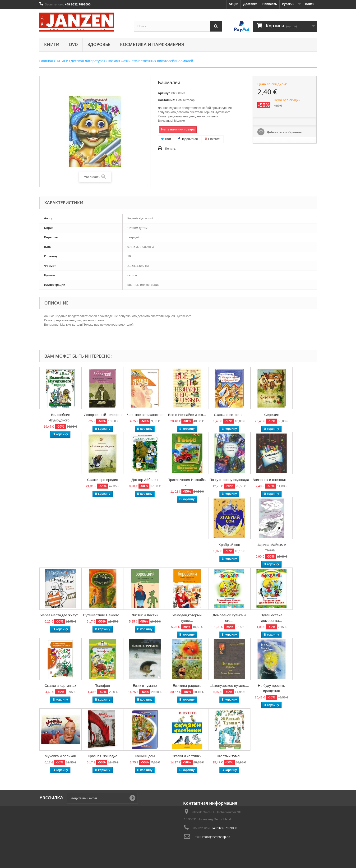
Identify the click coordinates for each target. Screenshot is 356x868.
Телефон (102, 686)
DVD (73, 44)
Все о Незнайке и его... (187, 415)
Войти (310, 4)
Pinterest (213, 139)
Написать (270, 4)
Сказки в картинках (60, 686)
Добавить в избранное (284, 132)
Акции (234, 4)
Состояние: (167, 100)
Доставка (250, 4)
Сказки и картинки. (187, 756)
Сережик (271, 415)
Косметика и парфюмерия (152, 44)
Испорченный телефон (103, 415)
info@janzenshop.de (216, 837)
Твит (166, 139)
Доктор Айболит (145, 480)
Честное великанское (145, 415)
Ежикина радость (187, 686)
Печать (170, 149)
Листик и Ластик (145, 615)
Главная (46, 61)
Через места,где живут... (60, 615)
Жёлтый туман (229, 756)
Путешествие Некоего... (103, 615)
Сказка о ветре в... (229, 415)
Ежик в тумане (145, 686)
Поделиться (188, 139)
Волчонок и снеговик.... (272, 480)
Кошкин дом (145, 756)
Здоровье (99, 44)
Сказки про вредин (103, 480)
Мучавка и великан (60, 756)
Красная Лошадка (102, 756)
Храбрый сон (229, 545)
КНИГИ (52, 44)
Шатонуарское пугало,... (229, 686)
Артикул (164, 93)
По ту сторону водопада (229, 480)
